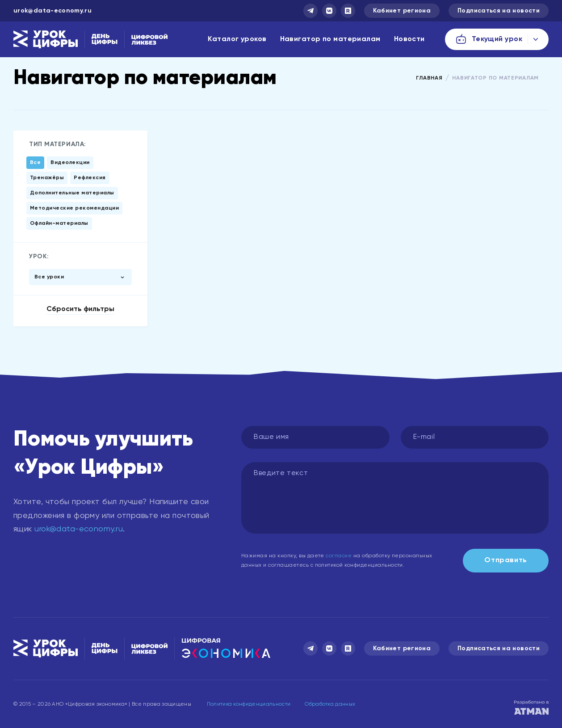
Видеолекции (70, 163)
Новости (409, 39)
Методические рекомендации (74, 208)
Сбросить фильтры (80, 309)
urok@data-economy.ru (52, 11)
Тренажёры (47, 178)
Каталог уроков (237, 39)
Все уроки (49, 277)
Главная (429, 78)
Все (35, 163)
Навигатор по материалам (330, 39)
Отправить (506, 560)
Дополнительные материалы (72, 193)
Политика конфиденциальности (249, 704)
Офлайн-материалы (59, 223)
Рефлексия (90, 178)
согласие (339, 556)
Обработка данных (330, 704)
